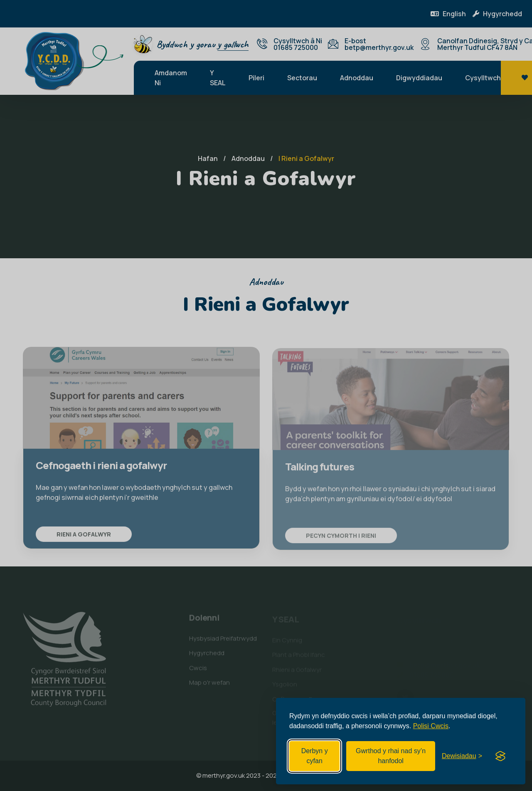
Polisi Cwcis (431, 726)
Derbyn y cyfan (315, 756)
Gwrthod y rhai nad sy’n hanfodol (391, 756)
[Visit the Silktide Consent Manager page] (500, 756)
